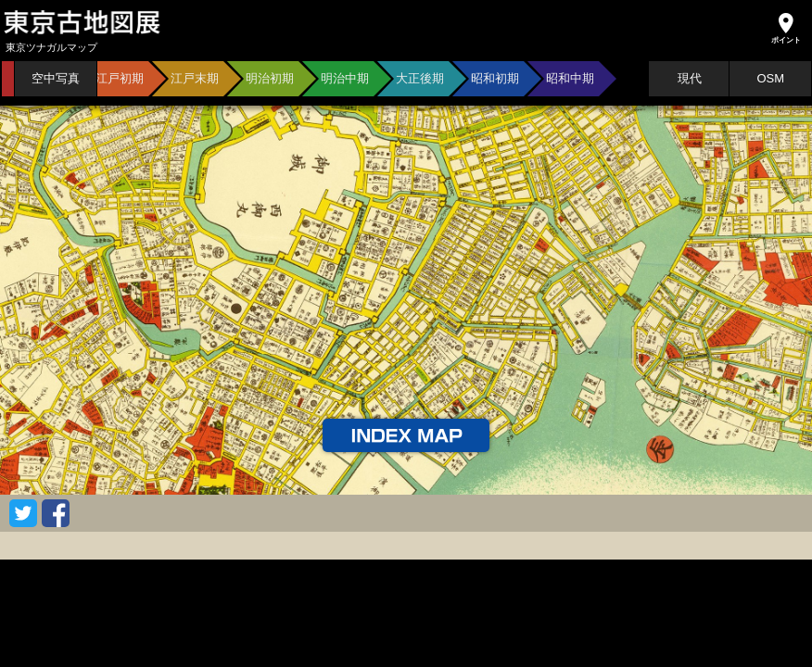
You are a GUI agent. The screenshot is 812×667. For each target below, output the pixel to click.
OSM (770, 78)
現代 (690, 78)
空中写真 (56, 78)
